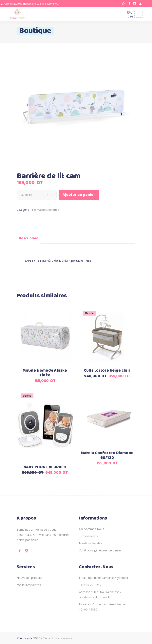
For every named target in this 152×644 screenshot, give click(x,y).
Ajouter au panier (79, 195)
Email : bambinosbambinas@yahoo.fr (104, 578)
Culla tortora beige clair (107, 371)
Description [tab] (29, 238)
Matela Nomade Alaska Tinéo (45, 373)
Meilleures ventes (29, 585)
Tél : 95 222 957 (90, 585)
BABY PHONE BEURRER (45, 467)
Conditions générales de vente (100, 550)
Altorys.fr (26, 638)
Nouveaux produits (30, 578)
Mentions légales (91, 543)
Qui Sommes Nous (92, 529)
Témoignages (88, 536)
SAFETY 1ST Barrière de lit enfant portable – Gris (58, 260)
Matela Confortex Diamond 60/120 (107, 455)
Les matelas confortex (46, 210)
